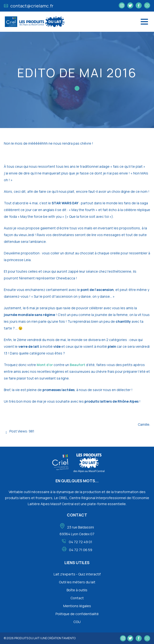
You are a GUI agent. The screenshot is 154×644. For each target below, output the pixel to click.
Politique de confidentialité (77, 614)
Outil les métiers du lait (77, 582)
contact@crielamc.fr (29, 6)
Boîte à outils (77, 590)
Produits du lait (27, 638)
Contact (77, 598)
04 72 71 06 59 (81, 550)
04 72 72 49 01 (80, 542)
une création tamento (58, 638)
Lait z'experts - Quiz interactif (77, 574)
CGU (77, 622)
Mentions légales (77, 606)
